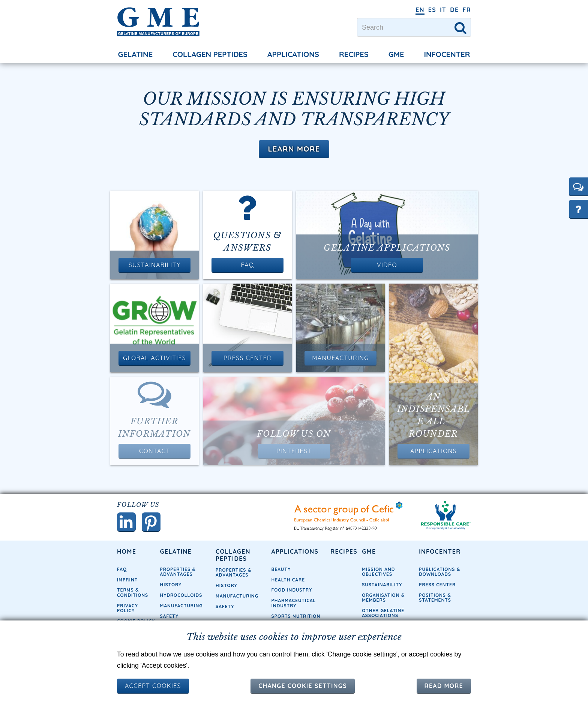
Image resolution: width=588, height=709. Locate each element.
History (171, 585)
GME (396, 54)
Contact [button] (155, 451)
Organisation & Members (383, 598)
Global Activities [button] (154, 358)
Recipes (354, 54)
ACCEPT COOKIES (153, 686)
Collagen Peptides (210, 54)
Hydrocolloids (181, 595)
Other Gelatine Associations (383, 613)
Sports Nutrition (296, 616)
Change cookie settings (303, 686)
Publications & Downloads (439, 572)
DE (454, 10)
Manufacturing (181, 606)
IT (443, 10)
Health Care (288, 580)
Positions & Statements (435, 598)
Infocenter (447, 54)
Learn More (294, 149)
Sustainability (382, 585)
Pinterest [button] (294, 451)
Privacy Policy (127, 608)
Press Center (437, 585)
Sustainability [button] (154, 265)
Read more (444, 686)
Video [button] (387, 265)
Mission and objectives (378, 572)
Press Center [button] (247, 358)
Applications (293, 54)
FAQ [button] (247, 265)
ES (432, 10)
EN (420, 10)
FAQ (122, 569)
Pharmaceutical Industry (294, 603)
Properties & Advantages (178, 572)
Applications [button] (433, 451)
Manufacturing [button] (340, 358)
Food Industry (292, 590)
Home (127, 551)
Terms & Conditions (133, 592)
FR (467, 10)
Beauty (281, 569)
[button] (579, 186)
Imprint (127, 580)
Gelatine (136, 54)
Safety (169, 616)
